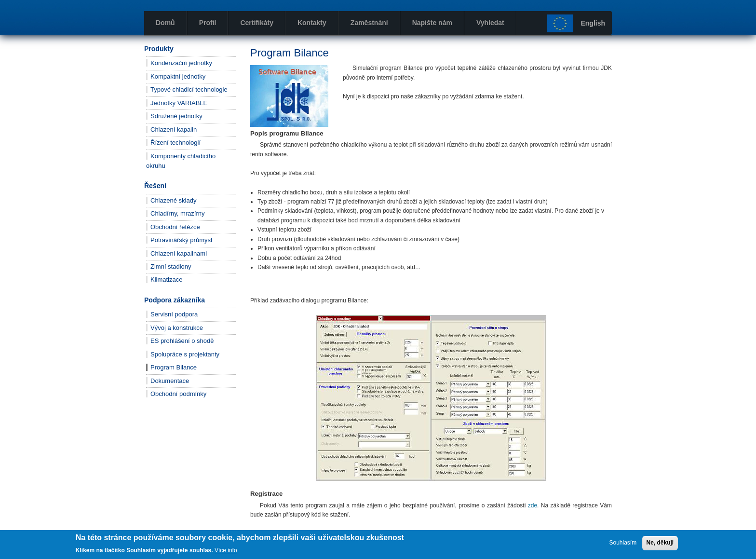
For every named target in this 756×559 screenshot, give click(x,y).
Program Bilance (174, 367)
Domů (165, 23)
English (593, 23)
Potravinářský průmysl (181, 240)
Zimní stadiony (171, 266)
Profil (208, 23)
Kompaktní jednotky (178, 76)
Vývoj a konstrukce (177, 328)
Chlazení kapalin (174, 130)
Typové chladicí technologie (189, 89)
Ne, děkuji (660, 543)
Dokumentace (170, 381)
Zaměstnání (369, 23)
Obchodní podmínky (178, 394)
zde (533, 505)
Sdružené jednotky (176, 116)
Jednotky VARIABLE (179, 103)
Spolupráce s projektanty (185, 354)
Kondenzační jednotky (181, 63)
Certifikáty (256, 23)
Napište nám (432, 23)
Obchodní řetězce (175, 227)
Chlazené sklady (173, 200)
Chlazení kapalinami (179, 253)
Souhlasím (623, 543)
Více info (226, 550)
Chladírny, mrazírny (177, 213)
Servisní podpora (174, 314)
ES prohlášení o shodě (182, 341)
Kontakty (312, 23)
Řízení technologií (175, 143)
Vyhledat (490, 23)
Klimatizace (166, 279)
